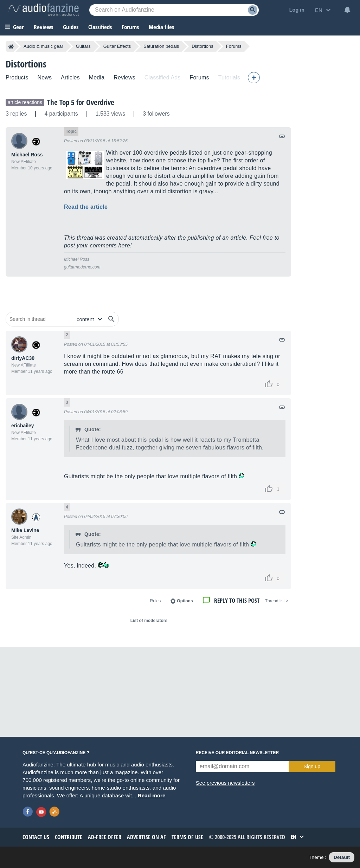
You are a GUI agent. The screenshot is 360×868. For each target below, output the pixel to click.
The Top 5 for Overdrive (81, 102)
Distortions (202, 46)
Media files (161, 27)
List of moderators (149, 621)
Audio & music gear (43, 46)
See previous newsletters (225, 783)
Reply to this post (237, 600)
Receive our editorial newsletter (237, 753)
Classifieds (100, 27)
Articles (70, 77)
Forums (234, 46)
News (44, 77)
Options (185, 601)
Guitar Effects (117, 46)
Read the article (86, 207)
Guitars (83, 46)
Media (97, 77)
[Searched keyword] (174, 10)
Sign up (312, 766)
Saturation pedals (161, 46)
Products (17, 77)
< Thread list (277, 601)
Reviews (43, 27)
